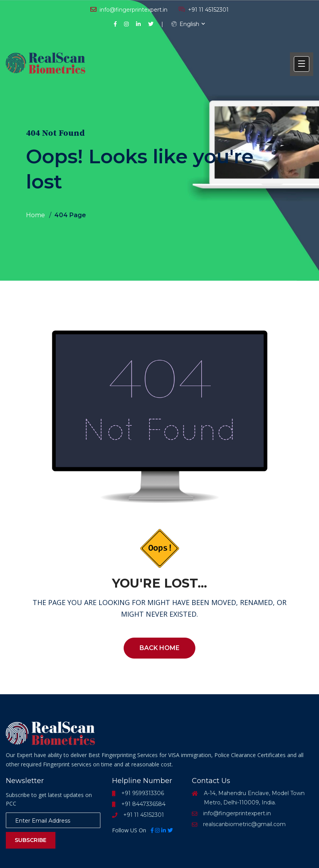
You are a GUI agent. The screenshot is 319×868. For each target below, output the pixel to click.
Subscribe (31, 840)
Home (35, 215)
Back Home (159, 648)
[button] (302, 64)
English (185, 24)
